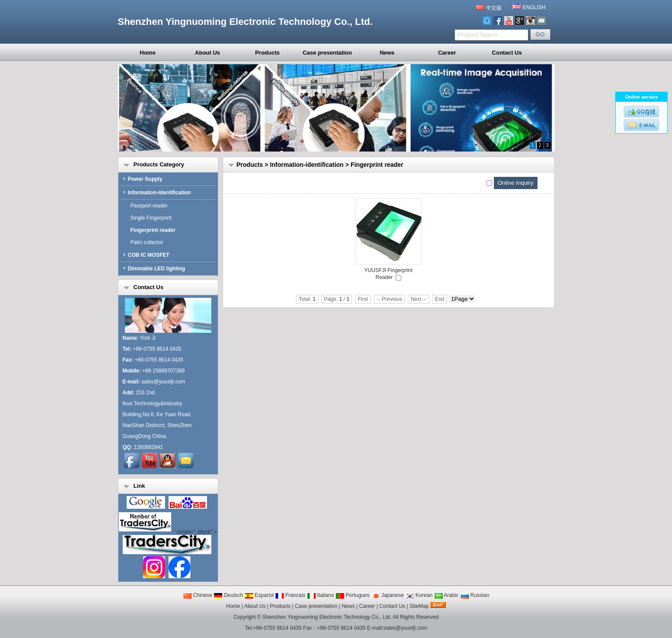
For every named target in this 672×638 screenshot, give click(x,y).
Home (148, 53)
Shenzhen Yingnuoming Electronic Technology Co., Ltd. (327, 617)
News (387, 53)
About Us (207, 53)
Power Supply (143, 179)
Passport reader (147, 206)
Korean (419, 595)
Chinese (198, 595)
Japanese (388, 595)
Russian (475, 595)
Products (267, 53)
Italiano (320, 595)
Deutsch (228, 595)
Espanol (259, 595)
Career (447, 53)
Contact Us (507, 53)
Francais (290, 595)
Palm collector (145, 242)
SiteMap (419, 606)
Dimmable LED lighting (154, 269)
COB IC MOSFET (146, 255)
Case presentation (327, 53)
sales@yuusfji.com (163, 382)
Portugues (352, 595)
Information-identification (307, 165)
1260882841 (149, 447)
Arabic (446, 595)
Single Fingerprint (149, 218)
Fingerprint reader (377, 165)
